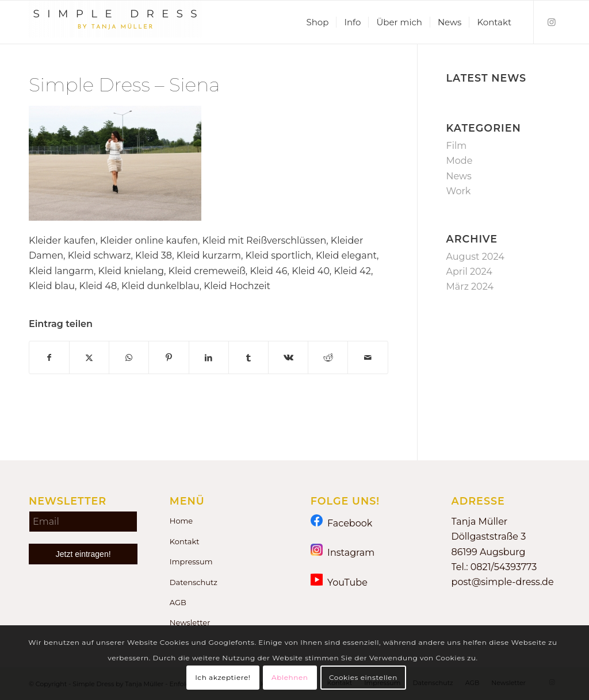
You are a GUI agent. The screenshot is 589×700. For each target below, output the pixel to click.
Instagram (343, 552)
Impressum (191, 561)
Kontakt (185, 541)
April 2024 (469, 272)
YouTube (339, 582)
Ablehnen (290, 677)
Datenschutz (194, 582)
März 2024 (470, 286)
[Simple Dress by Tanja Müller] (115, 22)
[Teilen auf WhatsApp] (129, 357)
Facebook (342, 523)
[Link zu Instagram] (552, 22)
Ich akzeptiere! (223, 677)
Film (457, 146)
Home (181, 521)
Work (459, 191)
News (459, 176)
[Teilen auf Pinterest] (169, 357)
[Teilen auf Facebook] (49, 357)
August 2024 (475, 257)
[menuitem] (317, 22)
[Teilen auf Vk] (288, 357)
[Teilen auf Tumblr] (248, 357)
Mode (460, 161)
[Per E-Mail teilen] (368, 357)
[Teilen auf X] (89, 357)
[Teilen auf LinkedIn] (209, 357)
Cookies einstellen (363, 677)
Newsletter (190, 622)
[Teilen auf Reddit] (328, 357)
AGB (178, 602)
